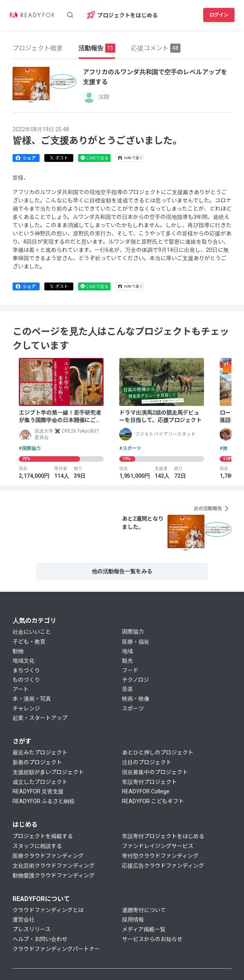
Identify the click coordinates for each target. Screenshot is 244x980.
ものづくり (26, 680)
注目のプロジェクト (147, 762)
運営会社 (24, 919)
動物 (18, 651)
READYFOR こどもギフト (153, 801)
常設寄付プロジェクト (149, 782)
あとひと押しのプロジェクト (158, 752)
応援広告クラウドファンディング (163, 866)
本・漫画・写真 (32, 699)
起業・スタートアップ (40, 718)
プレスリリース (32, 929)
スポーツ (133, 708)
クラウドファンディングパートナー (56, 949)
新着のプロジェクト (37, 762)
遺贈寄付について (144, 910)
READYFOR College (146, 791)
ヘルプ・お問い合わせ (40, 939)
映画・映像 (136, 699)
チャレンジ (26, 708)
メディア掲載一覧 (144, 929)
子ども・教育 (29, 642)
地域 (127, 651)
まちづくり (26, 670)
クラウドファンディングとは (48, 910)
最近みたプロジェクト (40, 752)
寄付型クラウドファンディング (160, 856)
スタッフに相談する (37, 846)
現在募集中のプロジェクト (155, 772)
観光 (127, 661)
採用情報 (133, 919)
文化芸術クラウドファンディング (54, 866)
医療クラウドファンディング (48, 856)
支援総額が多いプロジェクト (48, 772)
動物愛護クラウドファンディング (54, 875)
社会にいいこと (32, 632)
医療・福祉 (136, 642)
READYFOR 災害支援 (38, 791)
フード (130, 670)
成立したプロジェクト (40, 782)
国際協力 (133, 631)
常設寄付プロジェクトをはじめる (163, 836)
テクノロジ (136, 680)
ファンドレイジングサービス (158, 846)
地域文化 (24, 661)
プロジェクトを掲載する (43, 836)
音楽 (127, 689)
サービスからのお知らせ (152, 939)
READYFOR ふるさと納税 (44, 801)
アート (21, 689)
